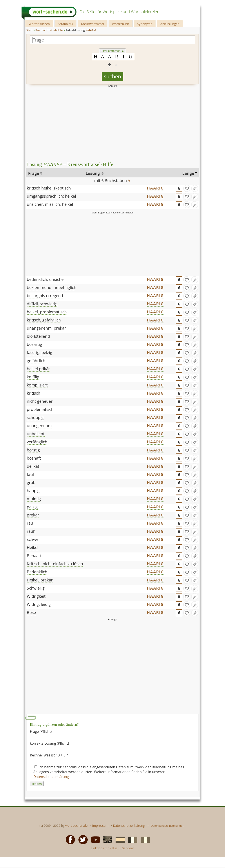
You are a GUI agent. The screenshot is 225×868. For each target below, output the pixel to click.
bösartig (34, 344)
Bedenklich (37, 572)
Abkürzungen (170, 24)
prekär (33, 515)
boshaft (34, 458)
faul (30, 474)
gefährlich (36, 361)
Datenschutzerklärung (52, 777)
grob (31, 482)
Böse (31, 612)
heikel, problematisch (47, 312)
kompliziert (37, 385)
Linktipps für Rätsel (104, 848)
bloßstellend (38, 336)
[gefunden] (187, 188)
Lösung (93, 173)
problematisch (40, 409)
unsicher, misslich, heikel (50, 204)
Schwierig (36, 588)
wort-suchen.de (76, 826)
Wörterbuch (121, 24)
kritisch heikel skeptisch (49, 188)
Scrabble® (65, 24)
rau (30, 523)
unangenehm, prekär (46, 328)
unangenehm (39, 426)
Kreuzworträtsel (93, 24)
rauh (31, 531)
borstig (33, 450)
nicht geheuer (40, 401)
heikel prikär (38, 369)
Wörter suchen (39, 24)
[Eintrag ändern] (195, 188)
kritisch (34, 393)
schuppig (35, 417)
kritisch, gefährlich (44, 320)
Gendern (128, 848)
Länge (188, 173)
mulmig (34, 499)
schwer (33, 539)
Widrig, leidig (39, 604)
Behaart (34, 556)
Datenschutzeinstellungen (168, 826)
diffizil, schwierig (42, 304)
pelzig (32, 507)
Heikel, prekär (40, 580)
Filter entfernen (113, 51)
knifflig (33, 377)
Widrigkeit (36, 596)
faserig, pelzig (39, 352)
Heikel (33, 547)
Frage (34, 173)
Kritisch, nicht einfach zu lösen (55, 564)
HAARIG (155, 188)
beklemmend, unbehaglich (52, 287)
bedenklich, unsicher (46, 279)
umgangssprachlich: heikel (51, 196)
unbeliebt (36, 434)
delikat (33, 466)
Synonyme (145, 24)
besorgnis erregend (45, 296)
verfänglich (37, 442)
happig (33, 491)
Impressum (100, 826)
